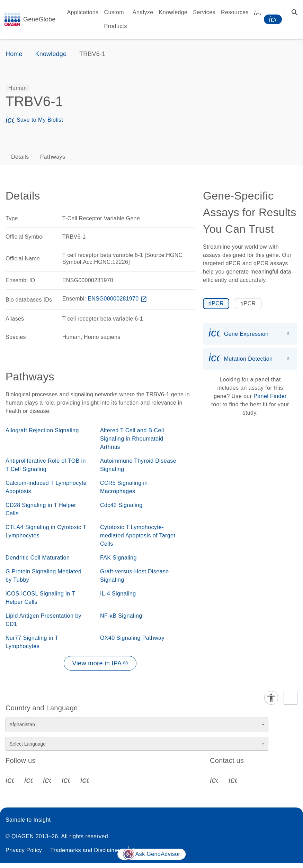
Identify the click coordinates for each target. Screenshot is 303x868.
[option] (18, 88)
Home (14, 54)
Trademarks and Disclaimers (87, 850)
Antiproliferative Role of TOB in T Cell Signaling (46, 465)
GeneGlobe (39, 19)
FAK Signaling (118, 558)
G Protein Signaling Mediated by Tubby (43, 576)
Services (204, 12)
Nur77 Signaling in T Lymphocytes (32, 642)
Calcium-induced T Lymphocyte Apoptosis (46, 487)
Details (20, 157)
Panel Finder (270, 396)
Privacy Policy (24, 850)
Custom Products (116, 19)
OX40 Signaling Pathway (132, 638)
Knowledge (173, 12)
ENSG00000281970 (118, 299)
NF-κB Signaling (121, 616)
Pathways (53, 157)
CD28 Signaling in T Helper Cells (41, 509)
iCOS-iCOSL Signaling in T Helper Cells (40, 598)
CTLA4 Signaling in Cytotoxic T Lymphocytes (46, 531)
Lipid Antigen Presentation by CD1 (43, 620)
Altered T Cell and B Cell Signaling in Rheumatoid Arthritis (132, 439)
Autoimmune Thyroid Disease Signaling (138, 465)
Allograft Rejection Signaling (42, 430)
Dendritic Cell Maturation (38, 558)
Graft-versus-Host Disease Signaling (135, 576)
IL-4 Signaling (118, 594)
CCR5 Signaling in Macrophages (124, 487)
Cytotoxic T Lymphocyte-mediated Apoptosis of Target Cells (138, 535)
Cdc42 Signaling (121, 505)
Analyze (143, 12)
